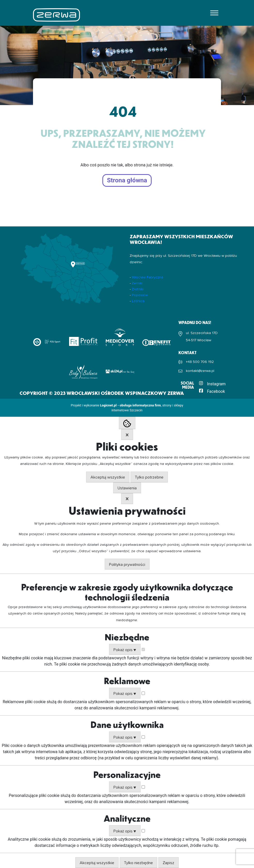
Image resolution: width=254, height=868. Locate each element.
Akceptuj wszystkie (108, 477)
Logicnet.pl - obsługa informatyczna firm (130, 405)
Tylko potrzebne (149, 477)
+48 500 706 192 (200, 362)
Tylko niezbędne (138, 863)
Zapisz (169, 863)
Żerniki (137, 283)
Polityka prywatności (127, 565)
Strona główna (127, 181)
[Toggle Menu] (214, 13)
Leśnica (138, 301)
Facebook (216, 391)
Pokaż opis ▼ (125, 650)
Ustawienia (127, 488)
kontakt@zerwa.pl (200, 371)
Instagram (216, 384)
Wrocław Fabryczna (148, 277)
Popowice (140, 295)
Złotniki (138, 289)
